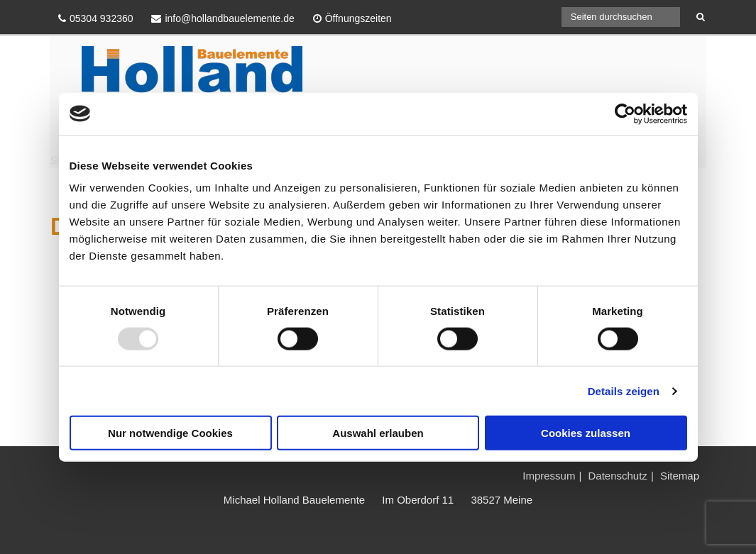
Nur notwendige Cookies (170, 433)
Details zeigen (624, 390)
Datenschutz (617, 476)
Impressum (549, 476)
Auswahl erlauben (378, 433)
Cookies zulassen (586, 433)
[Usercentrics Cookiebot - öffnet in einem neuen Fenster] (625, 113)
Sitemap (680, 476)
